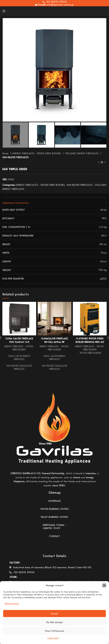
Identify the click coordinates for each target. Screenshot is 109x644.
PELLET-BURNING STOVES (54, 518)
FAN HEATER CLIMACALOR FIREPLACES (19, 368)
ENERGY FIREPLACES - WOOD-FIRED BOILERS (37, 153)
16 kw (103, 210)
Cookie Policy (53, 638)
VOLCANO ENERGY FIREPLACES (82, 153)
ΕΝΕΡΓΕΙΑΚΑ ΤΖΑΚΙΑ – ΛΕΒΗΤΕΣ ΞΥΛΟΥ (54, 528)
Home (6, 153)
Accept (54, 614)
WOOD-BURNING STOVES (54, 510)
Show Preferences (54, 631)
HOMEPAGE (55, 502)
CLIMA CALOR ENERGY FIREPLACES (19, 358)
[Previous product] (99, 162)
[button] (104, 585)
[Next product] (105, 162)
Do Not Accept (55, 622)
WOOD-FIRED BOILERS (90, 353)
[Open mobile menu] (4, 11)
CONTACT (54, 537)
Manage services (12, 603)
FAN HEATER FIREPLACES (15, 157)
